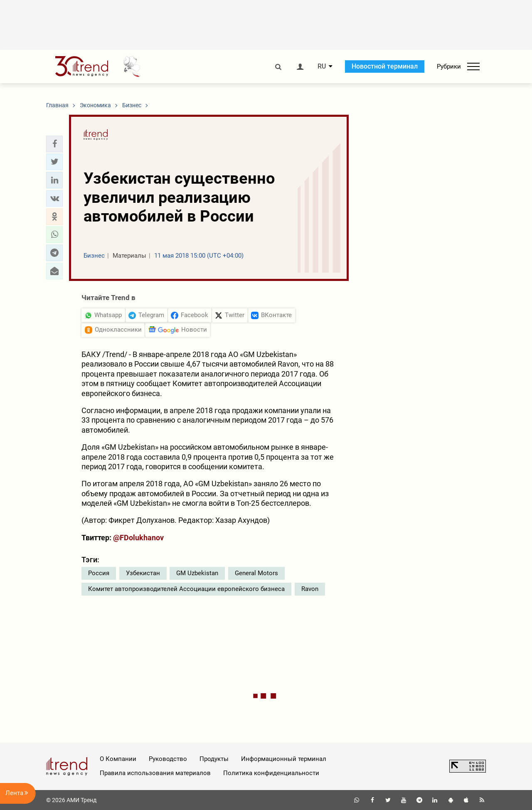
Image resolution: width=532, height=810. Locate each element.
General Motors (256, 573)
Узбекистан (143, 573)
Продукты (214, 759)
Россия (99, 573)
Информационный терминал (284, 759)
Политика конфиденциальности (271, 773)
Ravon (310, 589)
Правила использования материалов (155, 773)
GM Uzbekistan (197, 573)
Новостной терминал (385, 66)
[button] (54, 144)
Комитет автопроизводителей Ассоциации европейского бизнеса (186, 589)
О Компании (118, 759)
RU (322, 66)
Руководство (168, 759)
